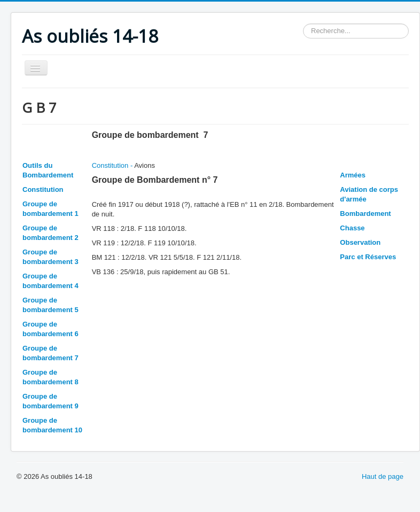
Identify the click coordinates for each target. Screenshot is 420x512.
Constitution (43, 189)
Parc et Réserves (368, 257)
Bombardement (365, 214)
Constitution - (113, 165)
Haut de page (383, 476)
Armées (353, 175)
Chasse (352, 228)
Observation (360, 242)
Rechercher (303, 24)
